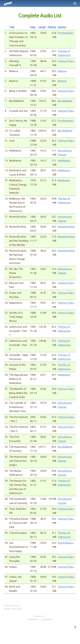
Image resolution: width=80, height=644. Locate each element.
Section (62, 27)
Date (33, 27)
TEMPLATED (17, 609)
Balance (62, 71)
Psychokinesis (66, 33)
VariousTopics (66, 61)
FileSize (52, 27)
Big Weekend (65, 101)
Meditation (64, 161)
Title (12, 27)
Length (42, 27)
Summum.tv (47, 619)
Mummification (66, 227)
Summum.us (33, 619)
